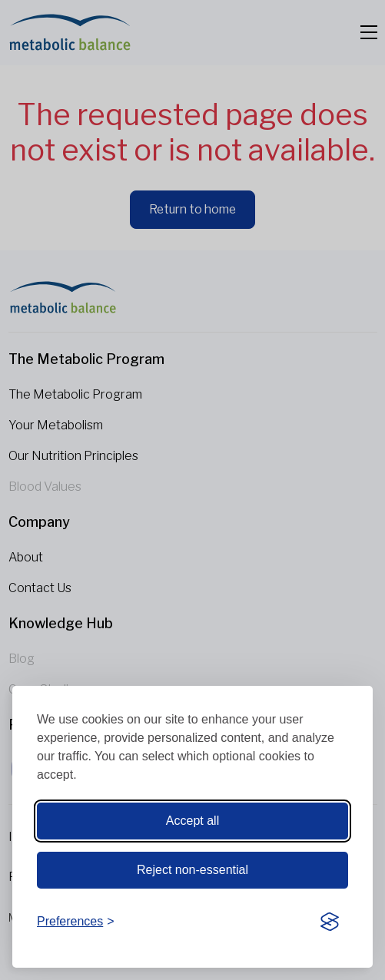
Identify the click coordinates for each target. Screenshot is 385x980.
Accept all (192, 821)
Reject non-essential (192, 870)
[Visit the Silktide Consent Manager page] (330, 922)
